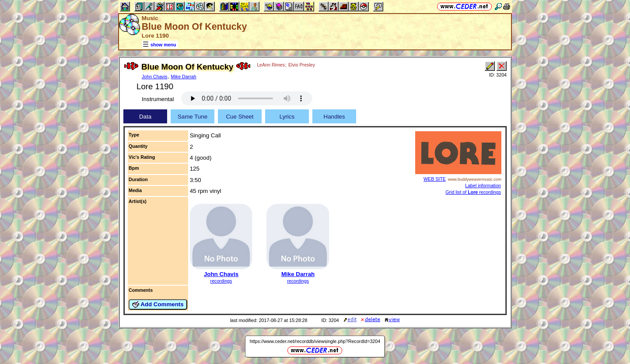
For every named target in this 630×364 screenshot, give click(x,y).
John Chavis (155, 77)
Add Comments (158, 304)
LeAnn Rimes (271, 65)
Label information (483, 185)
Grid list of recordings (473, 192)
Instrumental (158, 99)
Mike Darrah (184, 77)
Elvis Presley (302, 65)
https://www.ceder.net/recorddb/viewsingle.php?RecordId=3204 (315, 341)
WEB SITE (435, 179)
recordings (221, 281)
